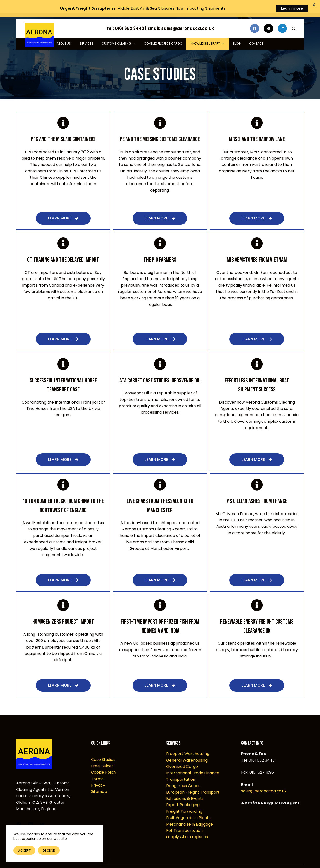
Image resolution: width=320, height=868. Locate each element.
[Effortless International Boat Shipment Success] (257, 354)
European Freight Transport (193, 782)
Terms (97, 769)
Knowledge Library (208, 34)
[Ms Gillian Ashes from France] (257, 475)
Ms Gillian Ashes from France (257, 491)
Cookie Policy (104, 762)
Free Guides (102, 756)
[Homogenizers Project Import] (63, 595)
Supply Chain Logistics (187, 827)
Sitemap (99, 782)
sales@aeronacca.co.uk (264, 781)
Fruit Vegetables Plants (188, 808)
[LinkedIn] (283, 18)
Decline (49, 850)
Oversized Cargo (182, 757)
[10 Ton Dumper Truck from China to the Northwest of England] (63, 475)
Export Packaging (183, 795)
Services (86, 34)
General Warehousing (187, 750)
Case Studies (103, 750)
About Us (64, 34)
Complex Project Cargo (163, 34)
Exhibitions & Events (185, 789)
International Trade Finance (193, 763)
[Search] (294, 19)
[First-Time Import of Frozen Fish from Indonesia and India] (160, 595)
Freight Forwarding (184, 801)
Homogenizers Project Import (63, 612)
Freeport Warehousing (188, 744)
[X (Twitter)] (269, 18)
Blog (237, 34)
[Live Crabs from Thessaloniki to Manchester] (160, 475)
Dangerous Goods (183, 776)
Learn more (292, 8)
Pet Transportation (184, 821)
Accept (24, 850)
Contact (256, 34)
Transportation (181, 769)
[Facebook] (255, 18)
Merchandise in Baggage (189, 814)
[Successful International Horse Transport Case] (63, 354)
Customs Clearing (120, 34)
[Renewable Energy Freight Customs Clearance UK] (257, 595)
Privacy (98, 775)
